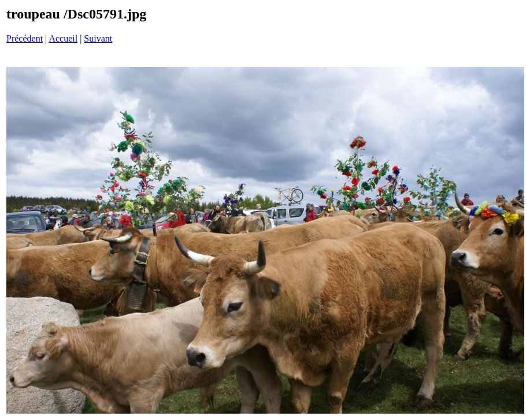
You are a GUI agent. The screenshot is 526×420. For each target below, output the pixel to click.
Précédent (25, 38)
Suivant (98, 38)
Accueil (63, 38)
